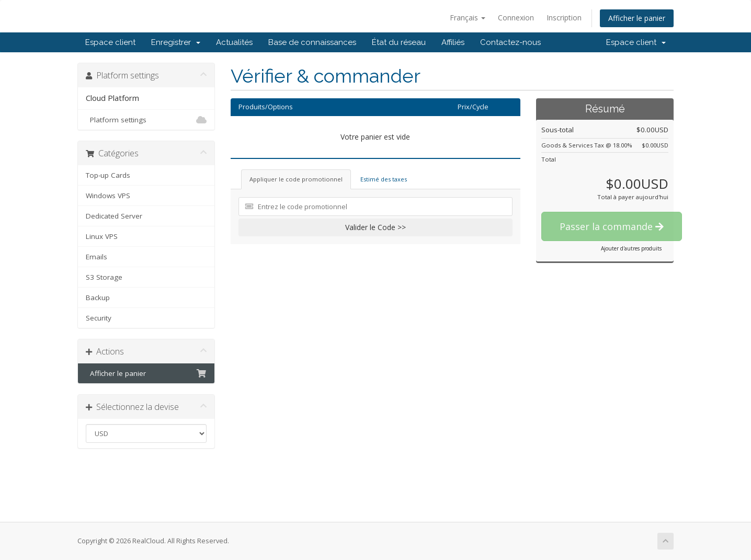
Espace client (110, 42)
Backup (98, 298)
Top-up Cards (108, 175)
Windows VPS (108, 196)
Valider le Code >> (375, 227)
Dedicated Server (114, 216)
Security (99, 318)
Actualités (234, 42)
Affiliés (453, 42)
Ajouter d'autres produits (631, 248)
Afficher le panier (637, 18)
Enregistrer (176, 42)
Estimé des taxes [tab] (384, 179)
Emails (96, 257)
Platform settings (146, 120)
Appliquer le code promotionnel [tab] (296, 179)
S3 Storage (104, 277)
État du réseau (399, 42)
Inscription (564, 18)
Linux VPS (102, 236)
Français (468, 18)
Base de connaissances (312, 42)
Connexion (516, 18)
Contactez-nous (510, 42)
